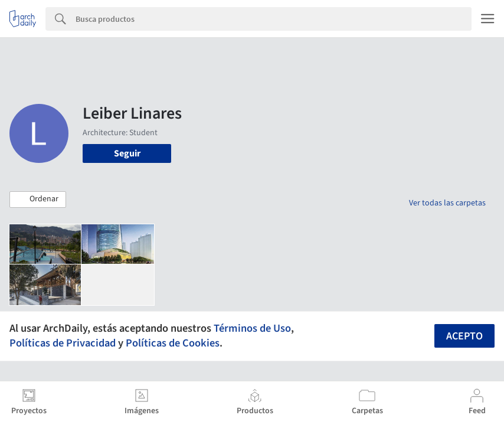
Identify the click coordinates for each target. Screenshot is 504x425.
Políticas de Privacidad (63, 343)
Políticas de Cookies (173, 343)
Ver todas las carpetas (447, 203)
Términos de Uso (252, 328)
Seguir (127, 153)
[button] (38, 200)
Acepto (464, 336)
